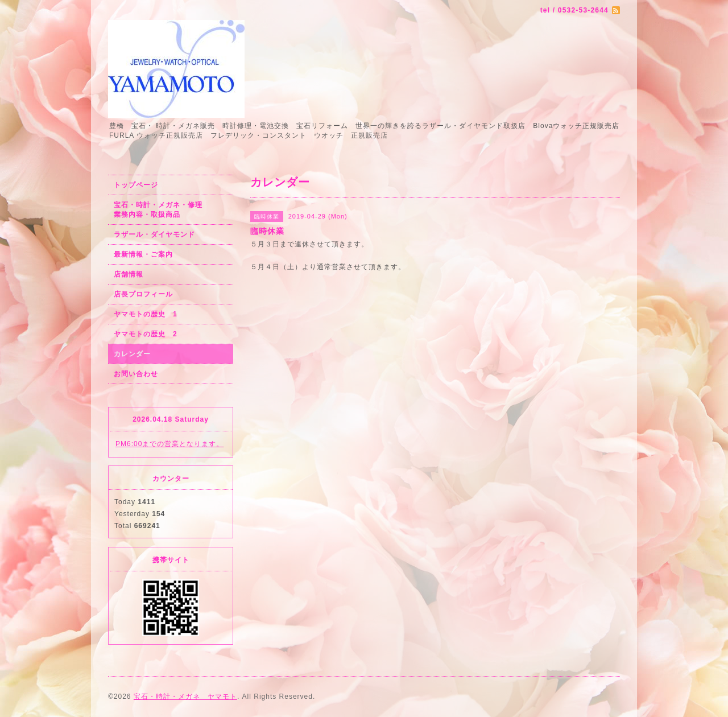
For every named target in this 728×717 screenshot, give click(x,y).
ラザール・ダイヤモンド (154, 234)
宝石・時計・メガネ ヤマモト (185, 697)
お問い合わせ (136, 374)
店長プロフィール (143, 294)
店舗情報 (129, 274)
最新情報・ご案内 (143, 254)
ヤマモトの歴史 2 (146, 334)
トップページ (136, 185)
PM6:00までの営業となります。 (169, 444)
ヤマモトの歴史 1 (146, 314)
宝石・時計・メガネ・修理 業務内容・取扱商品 (170, 210)
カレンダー (132, 354)
